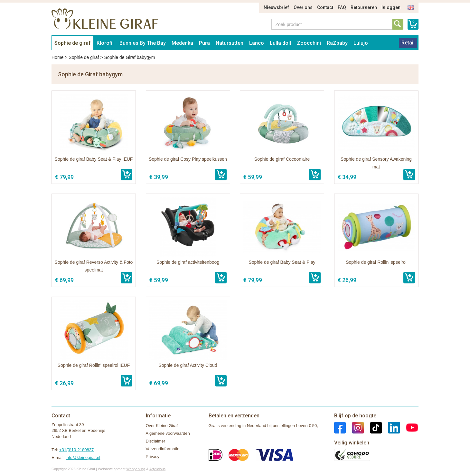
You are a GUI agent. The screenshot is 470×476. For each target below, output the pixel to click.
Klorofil (105, 43)
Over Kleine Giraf (162, 426)
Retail (408, 43)
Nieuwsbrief (276, 7)
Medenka (182, 43)
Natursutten (230, 43)
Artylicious (157, 469)
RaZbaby (337, 43)
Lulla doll (280, 43)
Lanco (257, 43)
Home (57, 57)
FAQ (342, 7)
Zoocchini (309, 43)
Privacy (153, 457)
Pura (204, 43)
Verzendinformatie (163, 449)
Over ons (303, 7)
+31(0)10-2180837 (76, 450)
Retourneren (364, 7)
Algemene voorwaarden (168, 433)
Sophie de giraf (73, 43)
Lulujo (361, 43)
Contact (325, 7)
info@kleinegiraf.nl (83, 457)
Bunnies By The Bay (143, 43)
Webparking (136, 469)
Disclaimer (156, 441)
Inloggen (391, 7)
